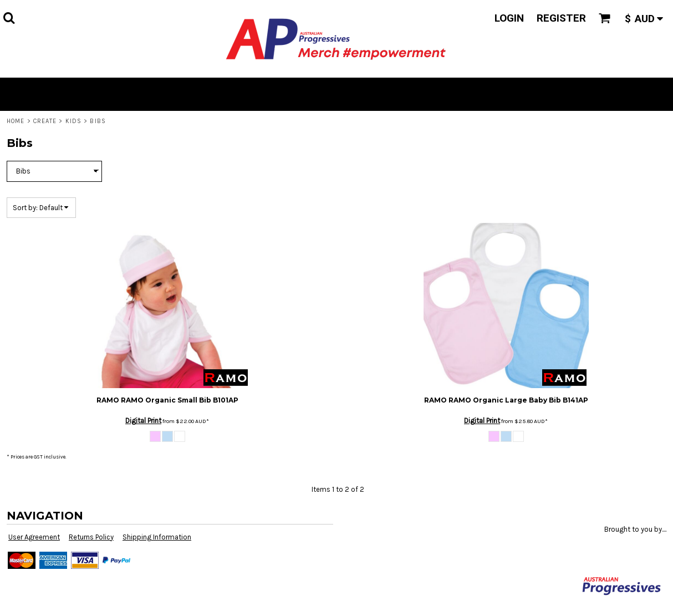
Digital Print (143, 421)
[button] (9, 18)
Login (509, 18)
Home (16, 121)
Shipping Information (157, 537)
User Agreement (34, 537)
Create (45, 121)
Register (561, 18)
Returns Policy (91, 537)
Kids (73, 121)
